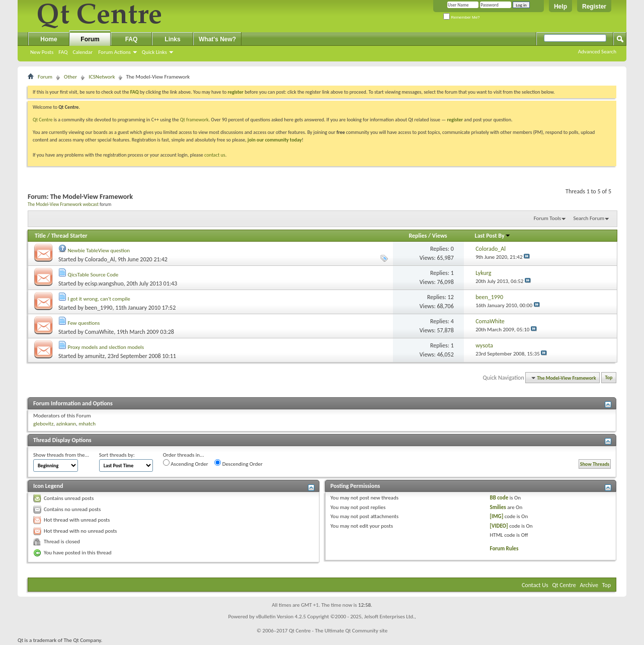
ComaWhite (100, 332)
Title (40, 236)
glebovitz (43, 424)
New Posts (42, 52)
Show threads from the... (61, 455)
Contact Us (535, 585)
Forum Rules (504, 549)
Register (594, 7)
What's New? (217, 39)
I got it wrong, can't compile (99, 299)
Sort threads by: (117, 455)
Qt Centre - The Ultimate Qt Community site (338, 631)
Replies (418, 236)
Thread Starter (69, 236)
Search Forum (589, 218)
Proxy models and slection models (106, 347)
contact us (215, 155)
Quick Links (154, 52)
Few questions (84, 323)
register (455, 120)
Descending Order (238, 463)
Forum (90, 39)
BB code (499, 498)
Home (49, 39)
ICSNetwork (102, 77)
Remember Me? (462, 17)
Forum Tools (547, 218)
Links (172, 39)
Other (70, 77)
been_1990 (99, 308)
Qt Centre (43, 120)
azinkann (66, 424)
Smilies (498, 507)
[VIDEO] (499, 526)
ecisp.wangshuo (104, 283)
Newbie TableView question (99, 250)
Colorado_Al (100, 259)
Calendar (83, 52)
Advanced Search (597, 52)
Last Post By (493, 236)
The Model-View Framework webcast (63, 204)
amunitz (95, 356)
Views (440, 236)
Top (609, 378)
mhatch (87, 424)
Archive (589, 585)
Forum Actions (114, 52)
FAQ (63, 52)
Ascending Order (186, 463)
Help (560, 7)
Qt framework (194, 120)
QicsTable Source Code (93, 275)
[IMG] (497, 516)
